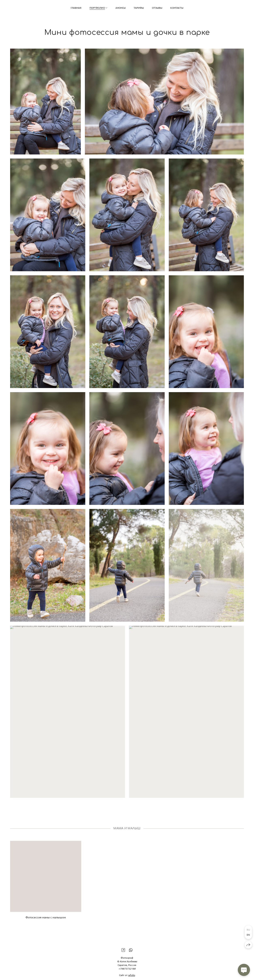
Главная (76, 8)
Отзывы (157, 8)
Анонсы (121, 8)
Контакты (177, 8)
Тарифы (139, 8)
